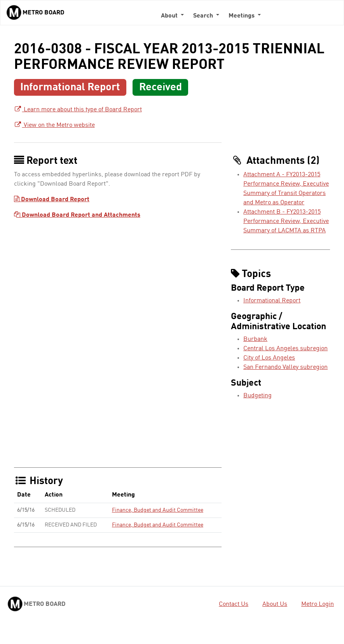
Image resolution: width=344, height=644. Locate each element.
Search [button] (204, 16)
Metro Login (318, 604)
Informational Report (272, 301)
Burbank (255, 339)
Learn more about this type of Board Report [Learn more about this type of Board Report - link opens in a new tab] (78, 110)
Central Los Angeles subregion (286, 349)
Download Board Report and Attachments (77, 215)
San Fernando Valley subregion (286, 367)
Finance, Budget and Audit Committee (158, 510)
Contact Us (234, 604)
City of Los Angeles (269, 358)
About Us (275, 604)
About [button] (170, 16)
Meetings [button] (242, 16)
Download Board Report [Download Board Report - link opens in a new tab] (52, 200)
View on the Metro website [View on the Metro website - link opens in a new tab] (54, 125)
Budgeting (258, 396)
